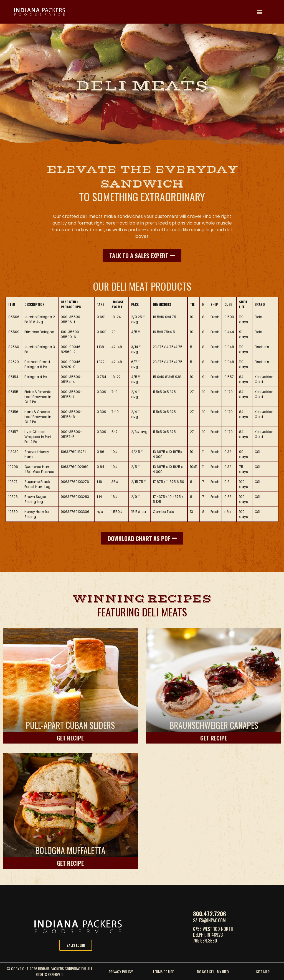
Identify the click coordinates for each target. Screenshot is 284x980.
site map (263, 972)
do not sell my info (213, 972)
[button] (260, 12)
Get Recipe (70, 738)
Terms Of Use (163, 972)
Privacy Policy (121, 972)
